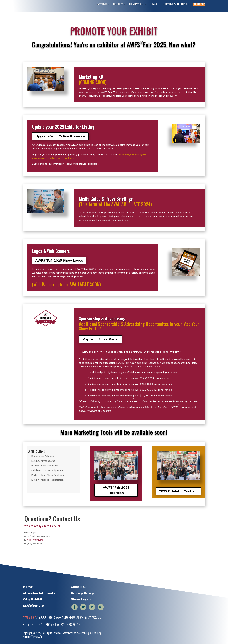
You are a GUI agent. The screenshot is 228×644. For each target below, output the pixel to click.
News (153, 4)
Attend (102, 4)
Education (136, 4)
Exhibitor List (34, 606)
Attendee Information (41, 593)
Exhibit (118, 4)
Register (199, 4)
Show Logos (81, 599)
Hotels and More (175, 4)
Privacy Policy (82, 593)
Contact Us (79, 587)
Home (28, 587)
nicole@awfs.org (35, 540)
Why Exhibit (33, 599)
